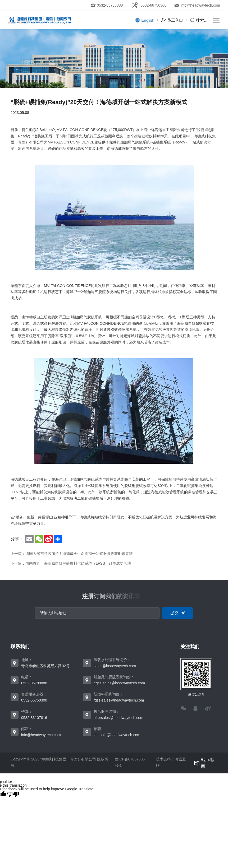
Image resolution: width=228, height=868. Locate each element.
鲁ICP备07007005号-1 (130, 762)
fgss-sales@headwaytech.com (119, 700)
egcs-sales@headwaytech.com (119, 683)
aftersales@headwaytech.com (118, 718)
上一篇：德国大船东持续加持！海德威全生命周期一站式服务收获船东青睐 (72, 554)
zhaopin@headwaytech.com (117, 735)
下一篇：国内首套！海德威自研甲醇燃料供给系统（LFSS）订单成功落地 (71, 563)
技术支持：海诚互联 (171, 762)
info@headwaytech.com (41, 735)
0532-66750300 (34, 700)
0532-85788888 (34, 683)
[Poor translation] (13, 794)
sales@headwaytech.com (115, 666)
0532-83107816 (34, 718)
